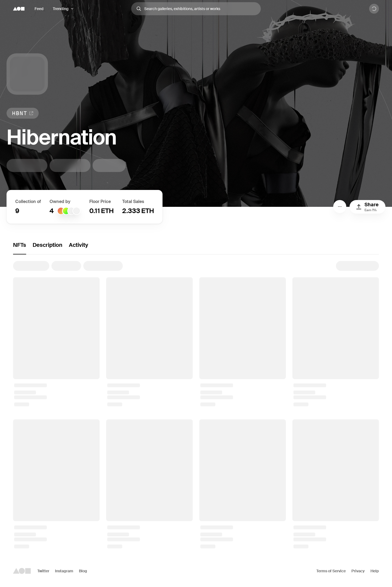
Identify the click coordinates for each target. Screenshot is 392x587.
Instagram (64, 571)
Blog (83, 571)
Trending (61, 9)
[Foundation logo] (19, 9)
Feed (39, 9)
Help (375, 571)
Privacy (358, 571)
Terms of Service (331, 571)
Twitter (43, 571)
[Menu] (340, 207)
